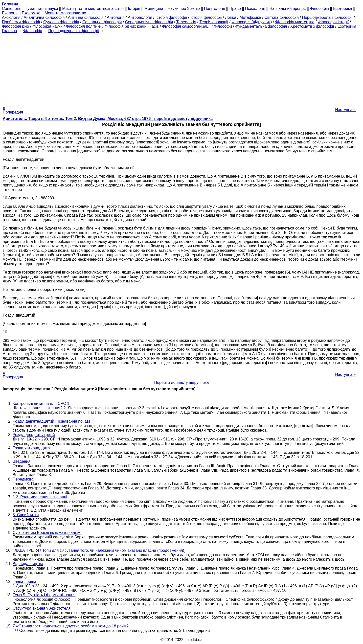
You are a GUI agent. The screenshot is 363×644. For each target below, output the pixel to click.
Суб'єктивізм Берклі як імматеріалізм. (47, 533)
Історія (134, 9)
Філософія (319, 9)
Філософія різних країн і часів (132, 26)
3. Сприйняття (26, 515)
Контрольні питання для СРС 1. (42, 403)
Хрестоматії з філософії (312, 26)
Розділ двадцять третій (34, 435)
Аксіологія (11, 17)
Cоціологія (12, 9)
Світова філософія (282, 17)
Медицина (154, 9)
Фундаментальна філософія (261, 26)
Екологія (10, 13)
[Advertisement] (181, 68)
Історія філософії (171, 17)
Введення (22, 461)
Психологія (255, 9)
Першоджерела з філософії (327, 17)
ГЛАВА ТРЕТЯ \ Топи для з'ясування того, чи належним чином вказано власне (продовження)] (99, 550)
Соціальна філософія (102, 22)
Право (235, 9)
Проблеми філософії (21, 22)
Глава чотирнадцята (31, 448)
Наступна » (345, 110)
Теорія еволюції (214, 22)
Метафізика (250, 17)
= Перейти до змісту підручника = (182, 382)
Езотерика (343, 9)
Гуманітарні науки (42, 9)
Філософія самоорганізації (186, 26)
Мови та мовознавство (66, 13)
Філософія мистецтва (295, 22)
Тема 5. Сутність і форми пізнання (44, 595)
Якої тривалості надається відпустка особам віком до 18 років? (71, 626)
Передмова (23, 479)
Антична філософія (86, 17)
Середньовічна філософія (149, 22)
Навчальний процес (288, 9)
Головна (10, 31)
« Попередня (13, 110)
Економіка (31, 13)
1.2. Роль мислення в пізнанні (40, 497)
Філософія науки (48, 26)
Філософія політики (84, 26)
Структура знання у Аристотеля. (42, 608)
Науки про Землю (183, 9)
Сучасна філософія (61, 22)
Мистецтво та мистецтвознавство (93, 9)
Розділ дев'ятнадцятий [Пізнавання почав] (51, 421)
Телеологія (186, 22)
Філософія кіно (15, 26)
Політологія (215, 9)
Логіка (231, 17)
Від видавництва (28, 564)
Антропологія (140, 17)
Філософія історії (333, 22)
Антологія (116, 17)
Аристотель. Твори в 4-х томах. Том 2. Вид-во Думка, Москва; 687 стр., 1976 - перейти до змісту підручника (108, 119)
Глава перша (24, 582)
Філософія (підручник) (252, 22)
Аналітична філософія (44, 17)
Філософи (223, 26)
